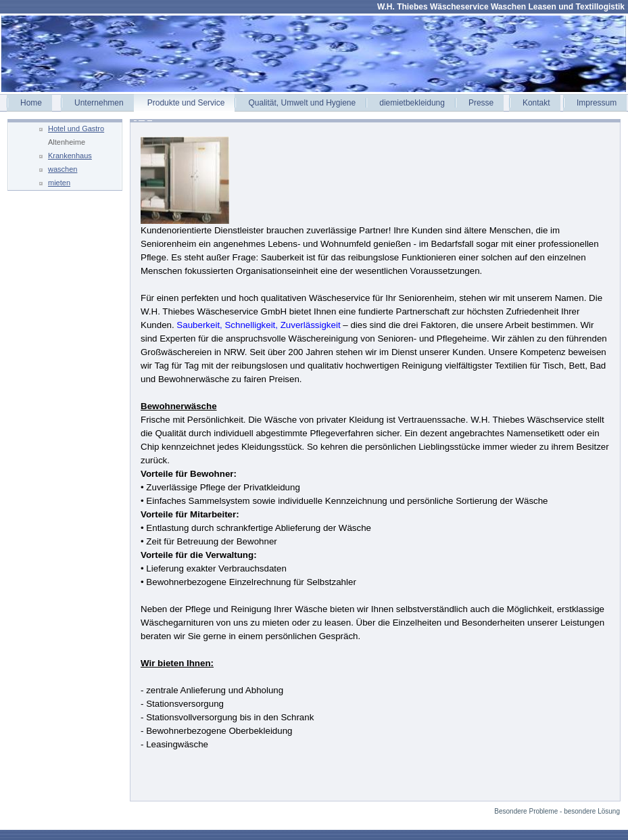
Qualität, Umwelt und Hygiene (302, 103)
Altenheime (67, 142)
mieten (59, 183)
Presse (481, 103)
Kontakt (536, 103)
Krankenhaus (70, 156)
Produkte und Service (186, 103)
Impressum (597, 103)
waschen (63, 169)
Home (31, 103)
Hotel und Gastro (76, 129)
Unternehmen (99, 103)
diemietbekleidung (412, 103)
